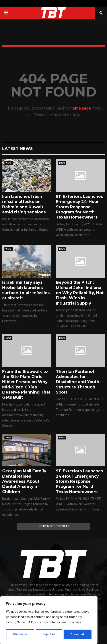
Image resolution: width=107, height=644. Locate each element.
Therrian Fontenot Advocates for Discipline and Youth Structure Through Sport (78, 382)
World (9, 163)
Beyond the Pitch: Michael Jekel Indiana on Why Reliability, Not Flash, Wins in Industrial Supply (80, 293)
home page (81, 108)
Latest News (18, 149)
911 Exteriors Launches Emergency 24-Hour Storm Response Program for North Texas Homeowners (79, 207)
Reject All (50, 634)
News (62, 163)
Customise (20, 634)
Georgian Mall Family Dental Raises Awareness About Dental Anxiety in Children (24, 481)
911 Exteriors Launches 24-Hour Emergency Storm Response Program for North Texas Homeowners (79, 481)
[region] (49, 621)
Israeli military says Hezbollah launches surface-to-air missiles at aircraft (26, 290)
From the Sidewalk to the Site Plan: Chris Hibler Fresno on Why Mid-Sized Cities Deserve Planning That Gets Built (26, 385)
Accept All (78, 634)
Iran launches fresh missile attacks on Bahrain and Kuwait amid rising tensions (24, 204)
